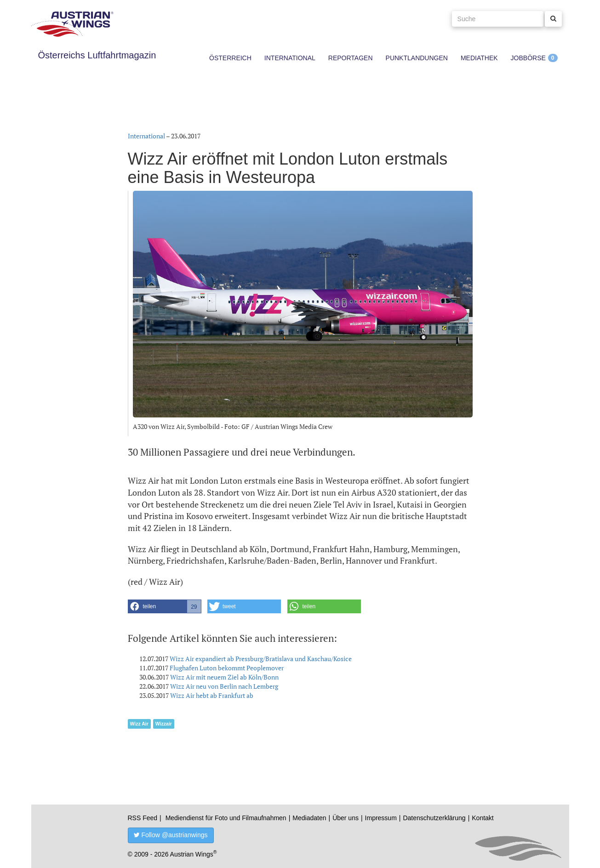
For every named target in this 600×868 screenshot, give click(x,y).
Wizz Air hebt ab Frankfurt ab (212, 695)
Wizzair (164, 724)
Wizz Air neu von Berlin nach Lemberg (224, 686)
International (290, 58)
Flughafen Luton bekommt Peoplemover (227, 668)
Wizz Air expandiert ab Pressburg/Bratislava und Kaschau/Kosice (261, 659)
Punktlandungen (417, 58)
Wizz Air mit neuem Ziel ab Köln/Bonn (224, 677)
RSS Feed (143, 818)
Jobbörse (528, 58)
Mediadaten (309, 818)
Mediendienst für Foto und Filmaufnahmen (226, 818)
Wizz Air (139, 724)
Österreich (230, 58)
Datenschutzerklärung (434, 818)
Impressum (381, 818)
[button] (165, 606)
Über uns (346, 818)
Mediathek (479, 58)
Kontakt (483, 818)
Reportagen (351, 58)
